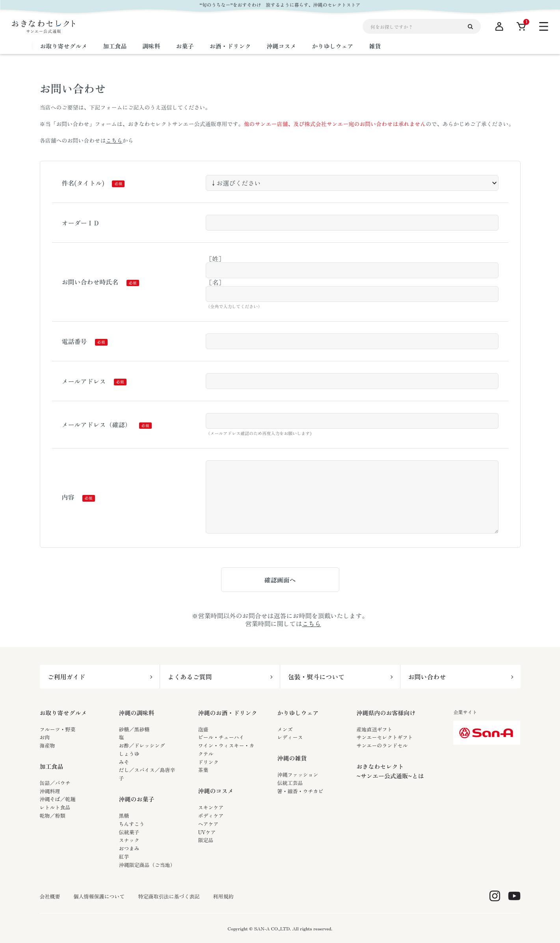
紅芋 (124, 857)
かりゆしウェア (298, 713)
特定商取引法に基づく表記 (169, 897)
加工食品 (52, 766)
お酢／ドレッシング (142, 745)
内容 (68, 497)
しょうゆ (129, 754)
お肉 (45, 737)
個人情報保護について (99, 897)
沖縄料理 (50, 791)
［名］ (215, 282)
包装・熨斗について (316, 677)
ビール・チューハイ (221, 737)
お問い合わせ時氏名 (90, 282)
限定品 (206, 840)
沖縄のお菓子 (137, 799)
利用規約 (223, 897)
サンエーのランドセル (382, 745)
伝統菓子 (129, 832)
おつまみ (129, 848)
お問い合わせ (427, 677)
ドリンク (208, 762)
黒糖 (124, 816)
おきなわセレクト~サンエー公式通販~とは (390, 771)
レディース (290, 737)
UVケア (207, 832)
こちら (114, 140)
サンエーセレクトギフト (385, 737)
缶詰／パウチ (55, 783)
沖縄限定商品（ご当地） (147, 865)
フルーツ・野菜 (58, 729)
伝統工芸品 (290, 783)
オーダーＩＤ (81, 223)
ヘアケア (208, 824)
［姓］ (215, 259)
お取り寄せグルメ (63, 713)
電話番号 (74, 341)
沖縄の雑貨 (292, 758)
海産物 (47, 745)
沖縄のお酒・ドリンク (228, 713)
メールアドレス (84, 381)
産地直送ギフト (375, 729)
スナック (129, 840)
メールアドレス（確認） (97, 424)
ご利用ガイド (67, 677)
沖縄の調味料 (137, 713)
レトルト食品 (55, 807)
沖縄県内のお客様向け (386, 713)
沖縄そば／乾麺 (58, 799)
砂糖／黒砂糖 (134, 729)
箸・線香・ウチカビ (300, 791)
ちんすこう (132, 824)
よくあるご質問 (190, 677)
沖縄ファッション (298, 775)
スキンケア (211, 807)
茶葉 (203, 770)
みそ (124, 762)
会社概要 (50, 897)
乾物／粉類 (53, 816)
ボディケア (211, 816)
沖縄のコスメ (216, 791)
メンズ (285, 729)
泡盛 (203, 729)
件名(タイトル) (83, 183)
